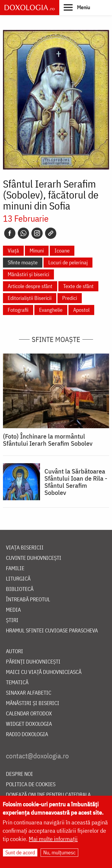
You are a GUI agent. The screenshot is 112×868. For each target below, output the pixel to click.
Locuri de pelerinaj (68, 262)
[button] (77, 7)
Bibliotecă (20, 589)
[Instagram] (37, 233)
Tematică (17, 683)
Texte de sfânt (78, 286)
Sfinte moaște (23, 262)
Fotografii (18, 310)
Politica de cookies (31, 785)
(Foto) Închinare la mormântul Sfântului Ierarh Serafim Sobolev (48, 440)
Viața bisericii (25, 548)
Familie (15, 569)
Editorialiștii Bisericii (30, 298)
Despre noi (19, 774)
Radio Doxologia (27, 734)
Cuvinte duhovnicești (34, 558)
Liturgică (18, 579)
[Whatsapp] (23, 233)
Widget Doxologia (29, 724)
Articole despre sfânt (30, 286)
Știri (12, 620)
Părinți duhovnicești (33, 662)
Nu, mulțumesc (59, 852)
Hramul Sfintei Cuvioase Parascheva (52, 631)
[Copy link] (51, 233)
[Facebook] (10, 233)
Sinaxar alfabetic (29, 693)
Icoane (62, 251)
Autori (15, 652)
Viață (13, 251)
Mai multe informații (53, 839)
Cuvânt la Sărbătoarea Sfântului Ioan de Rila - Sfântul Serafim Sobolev (76, 482)
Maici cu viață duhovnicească (44, 672)
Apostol (81, 310)
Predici (70, 298)
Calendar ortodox (29, 714)
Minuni (37, 251)
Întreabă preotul (28, 600)
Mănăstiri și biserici (28, 274)
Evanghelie (51, 310)
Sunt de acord (20, 852)
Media (13, 610)
